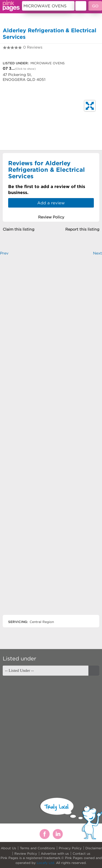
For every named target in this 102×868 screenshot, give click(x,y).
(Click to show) (25, 69)
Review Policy (26, 853)
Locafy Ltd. (46, 863)
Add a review (51, 203)
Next (98, 253)
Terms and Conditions (37, 848)
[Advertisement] (51, 440)
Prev (4, 253)
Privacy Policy (70, 848)
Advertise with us (55, 853)
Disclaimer (94, 848)
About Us (8, 848)
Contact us (81, 853)
